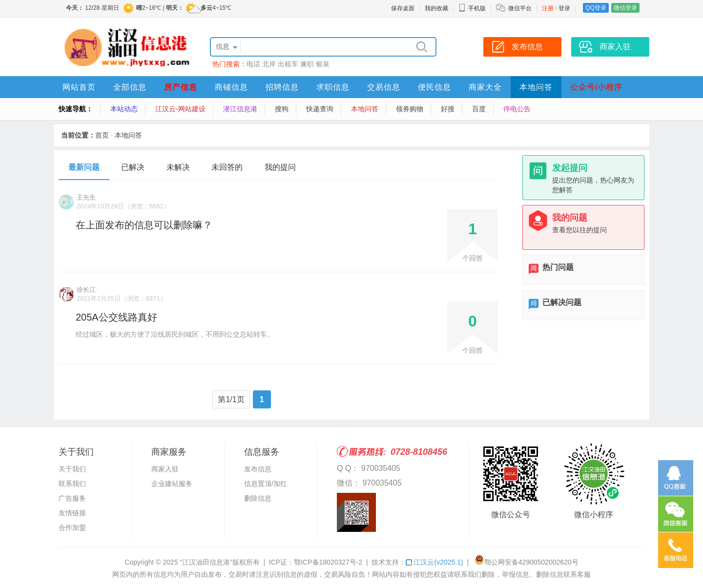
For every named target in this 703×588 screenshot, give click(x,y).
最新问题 (84, 167)
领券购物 (410, 109)
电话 (253, 64)
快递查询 (320, 109)
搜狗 (282, 109)
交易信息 (384, 87)
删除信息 (258, 498)
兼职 (307, 64)
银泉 (323, 64)
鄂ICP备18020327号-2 (328, 562)
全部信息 (130, 87)
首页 (102, 135)
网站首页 (79, 87)
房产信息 (181, 87)
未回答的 (227, 167)
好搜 (448, 109)
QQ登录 (596, 8)
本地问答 (536, 87)
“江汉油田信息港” (206, 562)
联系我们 (72, 484)
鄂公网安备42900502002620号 (527, 562)
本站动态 (124, 109)
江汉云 (434, 562)
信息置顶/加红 (266, 484)
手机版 (472, 8)
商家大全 (485, 87)
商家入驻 (165, 469)
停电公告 (517, 109)
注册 (548, 8)
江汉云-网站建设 (180, 109)
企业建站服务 (172, 484)
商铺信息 (231, 87)
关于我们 (72, 469)
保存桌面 (403, 8)
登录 (564, 8)
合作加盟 (72, 527)
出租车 (288, 64)
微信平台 (520, 8)
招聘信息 (282, 87)
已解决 (133, 167)
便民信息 (434, 87)
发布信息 (258, 469)
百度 (479, 109)
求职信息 (333, 87)
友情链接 (72, 513)
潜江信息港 (240, 109)
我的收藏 (436, 8)
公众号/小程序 (596, 87)
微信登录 (625, 8)
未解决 (178, 167)
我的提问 (280, 167)
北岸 (269, 64)
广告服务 (72, 498)
